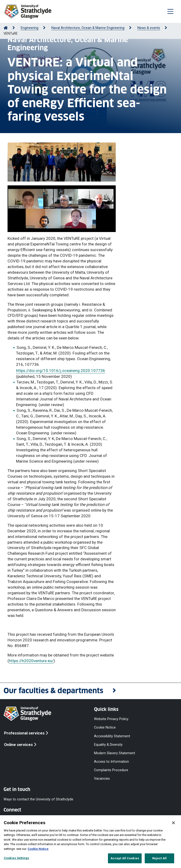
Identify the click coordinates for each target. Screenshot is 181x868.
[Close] (173, 823)
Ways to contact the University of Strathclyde (38, 799)
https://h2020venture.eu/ (31, 661)
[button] (90, 691)
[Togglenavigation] (170, 11)
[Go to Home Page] (6, 28)
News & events (149, 28)
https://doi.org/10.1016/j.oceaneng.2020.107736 (61, 371)
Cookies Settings (16, 858)
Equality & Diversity (108, 744)
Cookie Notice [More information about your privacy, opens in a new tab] (38, 849)
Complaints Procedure (111, 770)
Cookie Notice (105, 727)
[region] (90, 842)
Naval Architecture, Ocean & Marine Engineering (88, 28)
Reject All (159, 858)
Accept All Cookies (125, 858)
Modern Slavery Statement (115, 753)
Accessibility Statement (112, 736)
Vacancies (102, 779)
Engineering (30, 28)
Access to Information (111, 762)
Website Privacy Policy (111, 719)
